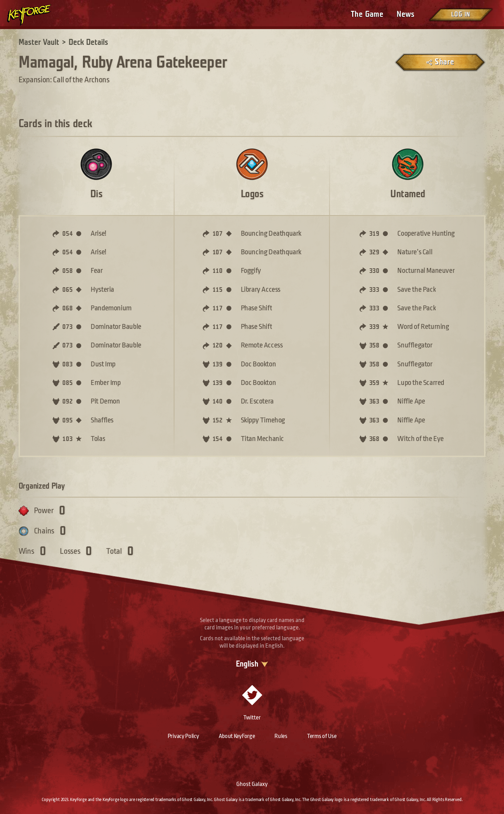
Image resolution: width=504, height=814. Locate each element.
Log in (461, 15)
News (406, 14)
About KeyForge (237, 736)
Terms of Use (322, 736)
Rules (281, 736)
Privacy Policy (183, 736)
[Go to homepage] (35, 15)
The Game (367, 14)
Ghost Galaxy (252, 784)
